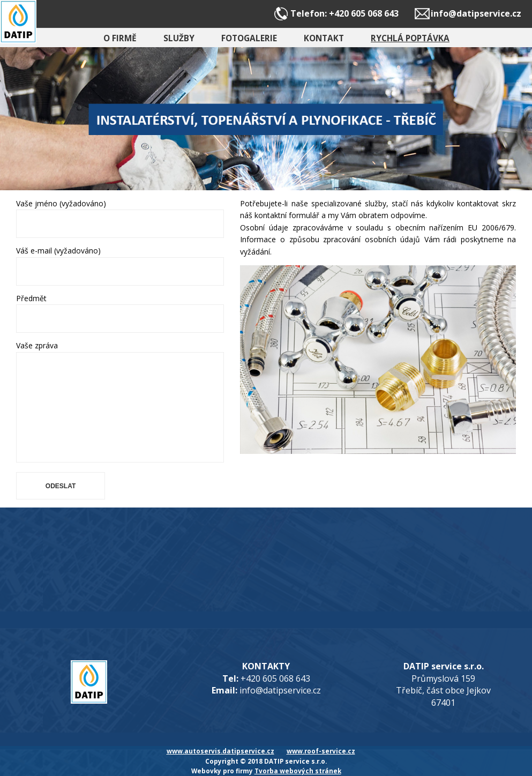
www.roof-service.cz (321, 751)
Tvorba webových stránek (298, 771)
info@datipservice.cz (476, 13)
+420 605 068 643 (364, 13)
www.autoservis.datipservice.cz (220, 751)
